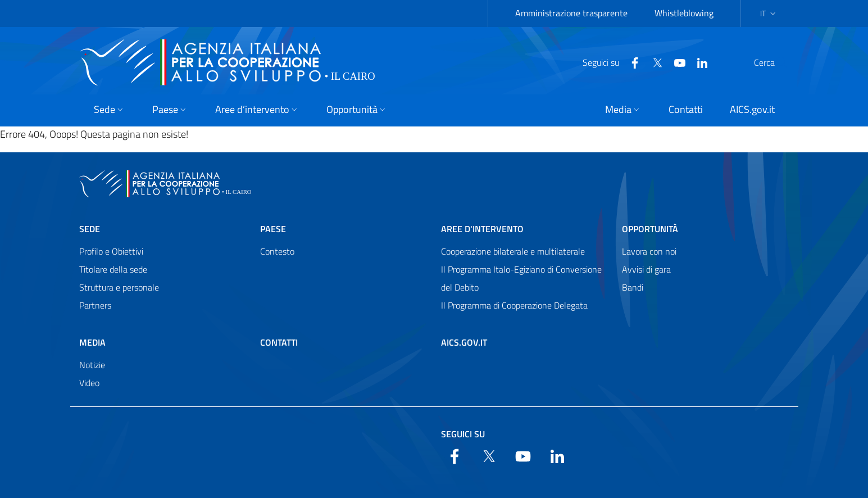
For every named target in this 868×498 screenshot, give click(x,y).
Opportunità (650, 229)
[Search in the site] (775, 62)
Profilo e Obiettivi (111, 251)
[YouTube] (653, 62)
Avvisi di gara (646, 269)
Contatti (279, 342)
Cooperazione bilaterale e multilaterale (513, 251)
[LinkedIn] (675, 62)
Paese (273, 229)
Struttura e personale (119, 287)
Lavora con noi (649, 251)
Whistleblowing (684, 13)
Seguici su (463, 434)
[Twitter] (630, 62)
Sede (90, 229)
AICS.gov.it (464, 342)
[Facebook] (608, 62)
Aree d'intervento (482, 229)
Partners (95, 305)
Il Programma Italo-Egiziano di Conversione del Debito (521, 278)
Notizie (92, 365)
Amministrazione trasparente (571, 13)
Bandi (633, 287)
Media (92, 342)
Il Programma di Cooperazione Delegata (514, 305)
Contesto (277, 251)
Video (89, 383)
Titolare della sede (113, 269)
